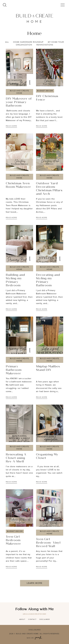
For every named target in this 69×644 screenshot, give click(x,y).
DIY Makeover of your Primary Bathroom (19, 102)
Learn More (35, 583)
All (7, 42)
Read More (11, 126)
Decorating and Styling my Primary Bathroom (48, 280)
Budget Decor (45, 91)
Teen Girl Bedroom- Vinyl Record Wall (48, 543)
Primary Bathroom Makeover (14, 370)
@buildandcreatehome (35, 614)
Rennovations (45, 45)
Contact (32, 619)
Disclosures (35, 630)
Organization (24, 45)
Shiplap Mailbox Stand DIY (48, 368)
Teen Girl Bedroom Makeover (13, 540)
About (22, 619)
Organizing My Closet (47, 456)
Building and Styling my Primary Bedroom (15, 280)
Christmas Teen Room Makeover (18, 185)
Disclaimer (45, 619)
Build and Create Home (19, 92)
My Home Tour (56, 42)
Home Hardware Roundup (28, 42)
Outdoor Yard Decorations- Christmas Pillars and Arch (49, 189)
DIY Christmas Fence (47, 98)
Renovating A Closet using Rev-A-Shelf (16, 458)
